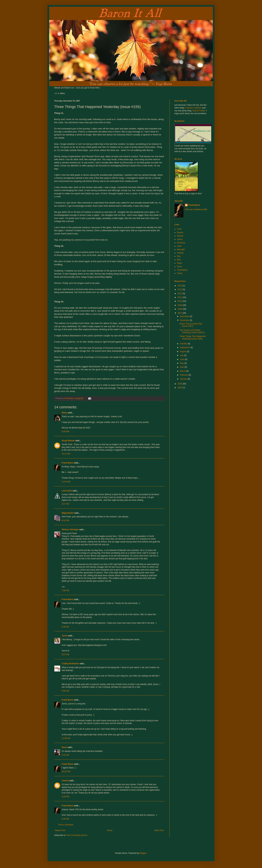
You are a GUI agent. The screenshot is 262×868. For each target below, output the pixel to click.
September (185, 348)
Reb (179, 260)
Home (110, 830)
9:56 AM (65, 691)
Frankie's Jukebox (193, 108)
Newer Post (60, 830)
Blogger (143, 853)
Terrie (179, 267)
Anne (179, 229)
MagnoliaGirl (68, 513)
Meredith (181, 250)
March (183, 371)
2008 (180, 309)
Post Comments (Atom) (77, 835)
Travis (180, 273)
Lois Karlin (67, 491)
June (182, 359)
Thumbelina (182, 270)
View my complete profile (196, 209)
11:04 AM (66, 482)
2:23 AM (65, 755)
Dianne (180, 236)
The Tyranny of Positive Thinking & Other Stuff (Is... (193, 331)
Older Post (159, 830)
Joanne (65, 781)
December (185, 316)
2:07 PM (65, 655)
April (182, 367)
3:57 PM (65, 504)
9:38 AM (65, 627)
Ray (179, 256)
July (182, 355)
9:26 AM (65, 819)
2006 (180, 384)
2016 (180, 286)
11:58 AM (66, 738)
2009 (180, 305)
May (182, 363)
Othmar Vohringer (70, 530)
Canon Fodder (199, 111)
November (185, 320)
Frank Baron (68, 463)
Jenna (65, 636)
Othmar (180, 253)
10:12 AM (66, 454)
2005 (180, 388)
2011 (180, 297)
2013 (180, 290)
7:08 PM (65, 591)
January (184, 379)
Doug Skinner (68, 441)
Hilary (64, 413)
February (184, 375)
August (183, 352)
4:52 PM (65, 520)
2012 (180, 294)
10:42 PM (66, 772)
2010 (180, 301)
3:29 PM (65, 797)
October (184, 344)
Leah (179, 246)
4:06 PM (65, 432)
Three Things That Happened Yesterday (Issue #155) (192, 337)
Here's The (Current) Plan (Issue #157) (191, 325)
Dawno (180, 233)
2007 (180, 313)
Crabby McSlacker (70, 664)
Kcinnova (181, 243)
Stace (64, 747)
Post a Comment (66, 825)
